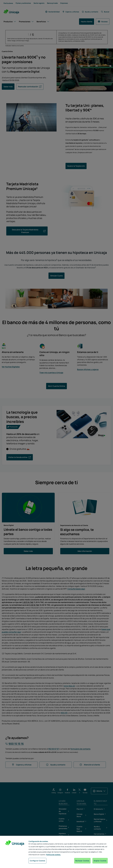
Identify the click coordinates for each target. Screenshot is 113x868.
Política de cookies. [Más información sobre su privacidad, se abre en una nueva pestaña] (53, 855)
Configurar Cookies (37, 861)
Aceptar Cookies (100, 861)
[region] (56, 852)
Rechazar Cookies (82, 861)
